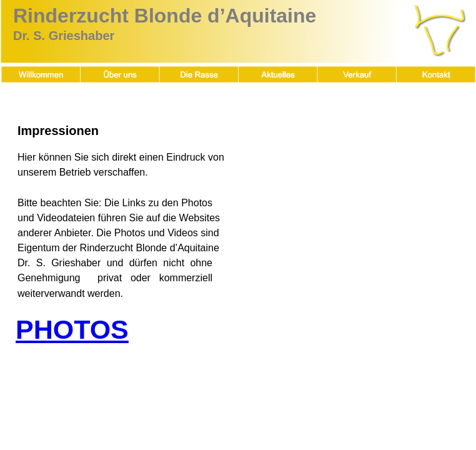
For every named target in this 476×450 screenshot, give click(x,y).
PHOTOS (72, 329)
